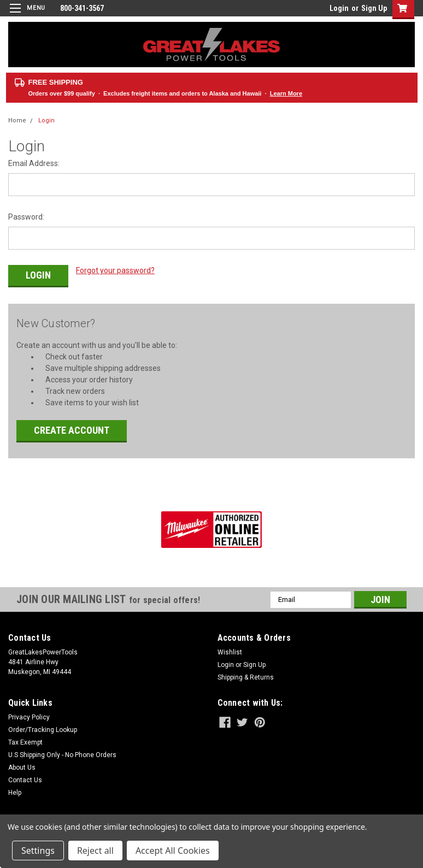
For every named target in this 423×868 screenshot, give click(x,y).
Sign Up (374, 8)
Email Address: (34, 163)
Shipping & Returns (246, 672)
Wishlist (230, 647)
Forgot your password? (115, 270)
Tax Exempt (25, 737)
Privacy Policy (29, 712)
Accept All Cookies (173, 851)
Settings (38, 851)
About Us (22, 763)
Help (15, 788)
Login (339, 8)
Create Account (72, 425)
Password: (26, 217)
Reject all (95, 851)
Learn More (286, 93)
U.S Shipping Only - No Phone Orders (62, 750)
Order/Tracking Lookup (43, 725)
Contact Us (25, 775)
